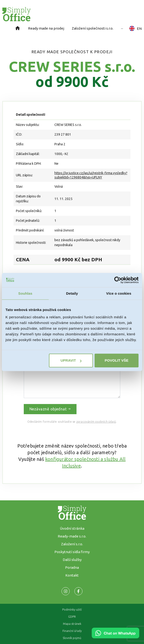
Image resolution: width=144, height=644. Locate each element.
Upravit (71, 360)
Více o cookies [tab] (119, 293)
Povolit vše (117, 360)
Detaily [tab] (72, 293)
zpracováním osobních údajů (96, 422)
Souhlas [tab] (25, 293)
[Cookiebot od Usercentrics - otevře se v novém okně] (118, 280)
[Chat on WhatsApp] (115, 637)
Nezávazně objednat (50, 409)
